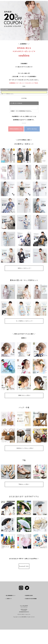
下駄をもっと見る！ (25, 484)
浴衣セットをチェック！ (25, 268)
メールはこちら (27, 614)
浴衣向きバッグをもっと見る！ (25, 448)
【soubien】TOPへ (24, 566)
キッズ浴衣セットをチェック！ (25, 321)
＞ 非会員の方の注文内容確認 (30, 599)
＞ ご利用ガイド (8, 599)
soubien (24, 55)
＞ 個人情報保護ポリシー (10, 596)
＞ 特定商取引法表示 (28, 596)
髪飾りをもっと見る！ (25, 395)
